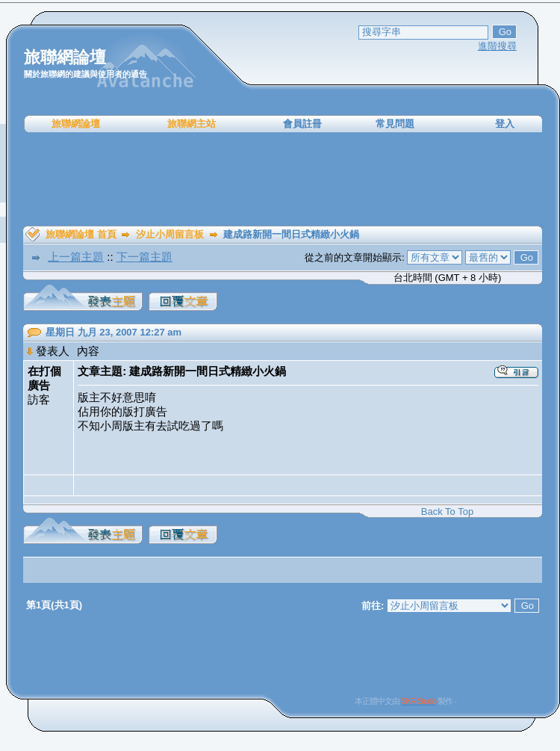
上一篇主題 (76, 257)
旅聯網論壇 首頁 (81, 234)
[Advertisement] (283, 179)
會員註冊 (302, 124)
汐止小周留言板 (170, 234)
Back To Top (447, 512)
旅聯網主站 (192, 124)
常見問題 (395, 124)
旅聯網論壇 (76, 124)
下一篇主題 (144, 257)
